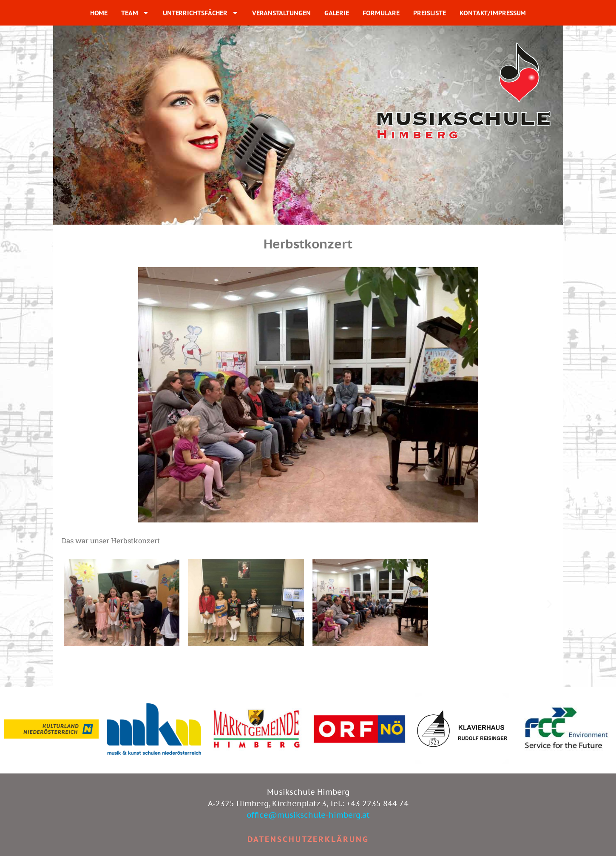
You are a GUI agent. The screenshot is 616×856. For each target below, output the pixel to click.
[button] (67, 604)
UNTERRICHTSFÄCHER (201, 13)
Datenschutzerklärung (308, 839)
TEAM (135, 13)
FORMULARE (381, 13)
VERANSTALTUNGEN (281, 13)
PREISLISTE (430, 13)
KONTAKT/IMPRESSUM (493, 13)
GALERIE (337, 13)
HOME (99, 13)
